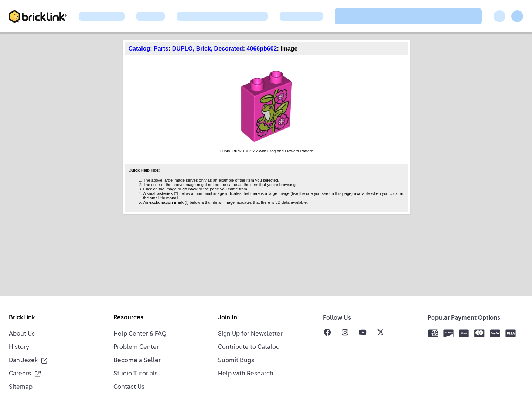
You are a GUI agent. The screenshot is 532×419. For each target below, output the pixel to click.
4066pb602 (262, 49)
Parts (161, 49)
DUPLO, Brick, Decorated (208, 49)
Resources (128, 318)
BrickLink (22, 318)
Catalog (139, 49)
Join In (228, 318)
